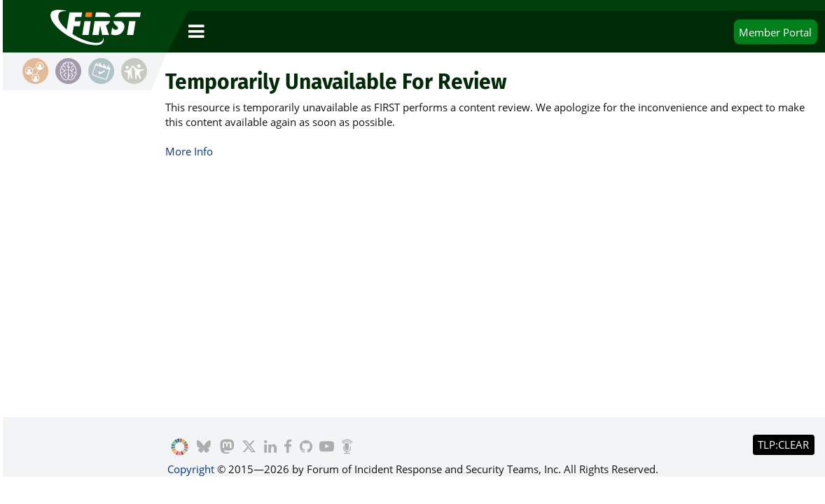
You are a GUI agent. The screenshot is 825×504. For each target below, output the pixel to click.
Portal (775, 32)
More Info (189, 151)
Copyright (191, 469)
